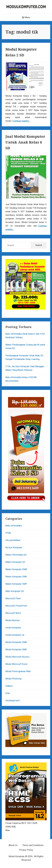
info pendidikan (13, 540)
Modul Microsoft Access (17, 657)
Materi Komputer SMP (16, 584)
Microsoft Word (13, 613)
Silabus (9, 686)
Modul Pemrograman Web (18, 671)
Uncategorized (12, 700)
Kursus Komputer (14, 547)
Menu (26, 17)
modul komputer (13, 628)
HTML (8, 533)
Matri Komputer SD (15, 591)
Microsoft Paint (13, 598)
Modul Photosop (14, 679)
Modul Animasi (13, 620)
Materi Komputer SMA (16, 569)
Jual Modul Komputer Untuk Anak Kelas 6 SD (25, 142)
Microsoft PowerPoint (16, 606)
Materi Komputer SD (15, 562)
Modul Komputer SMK (16, 649)
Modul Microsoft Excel (16, 664)
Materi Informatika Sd (16, 555)
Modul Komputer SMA (16, 642)
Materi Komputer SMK (16, 577)
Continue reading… (21, 121)
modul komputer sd (15, 635)
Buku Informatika (14, 526)
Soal (8, 693)
